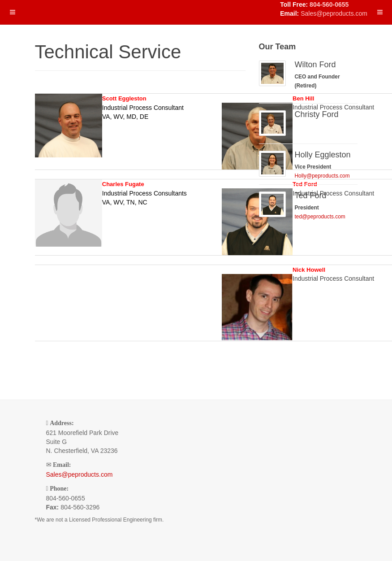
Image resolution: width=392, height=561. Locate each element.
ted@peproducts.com (320, 217)
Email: (62, 465)
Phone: (59, 489)
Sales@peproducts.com (334, 13)
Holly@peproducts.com (322, 176)
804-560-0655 (329, 4)
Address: (62, 423)
